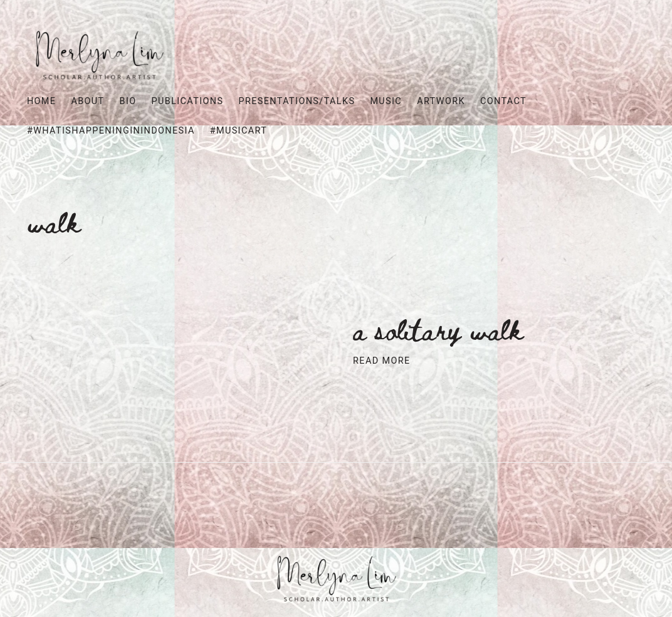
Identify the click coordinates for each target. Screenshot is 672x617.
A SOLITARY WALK (438, 329)
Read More (382, 361)
